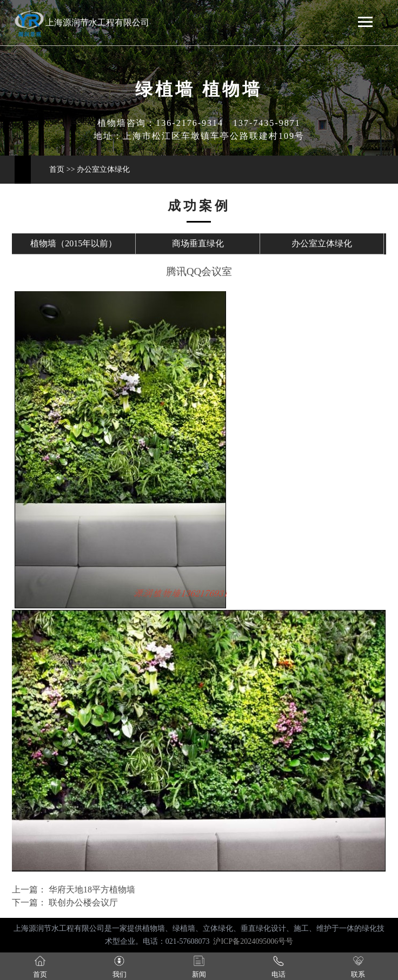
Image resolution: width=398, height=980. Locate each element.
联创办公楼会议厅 (82, 902)
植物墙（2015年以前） (74, 243)
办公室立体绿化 (103, 169)
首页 (57, 169)
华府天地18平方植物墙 (91, 890)
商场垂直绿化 (198, 243)
